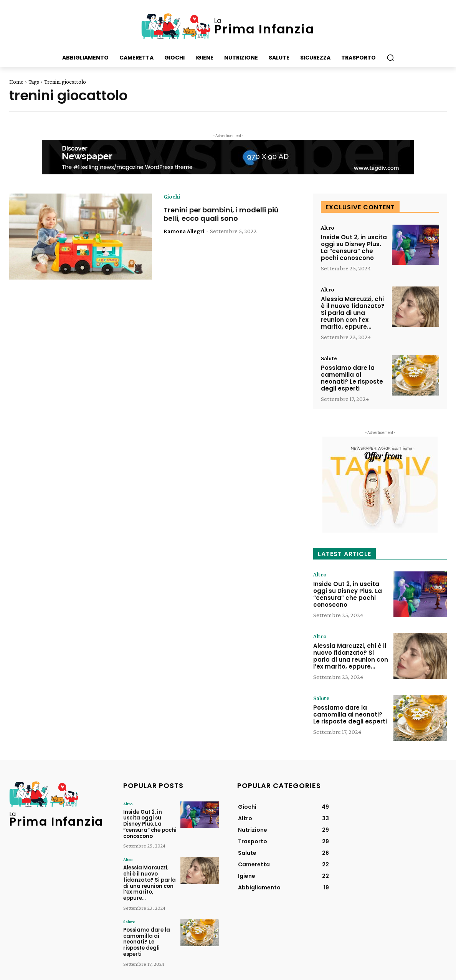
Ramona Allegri (184, 231)
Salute (329, 358)
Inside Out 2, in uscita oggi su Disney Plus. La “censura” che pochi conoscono (354, 247)
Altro (328, 228)
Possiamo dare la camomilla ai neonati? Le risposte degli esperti (352, 378)
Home (16, 82)
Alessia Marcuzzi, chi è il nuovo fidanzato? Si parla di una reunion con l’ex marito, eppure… (353, 313)
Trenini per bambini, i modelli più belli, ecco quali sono (221, 214)
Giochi (172, 197)
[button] (390, 58)
